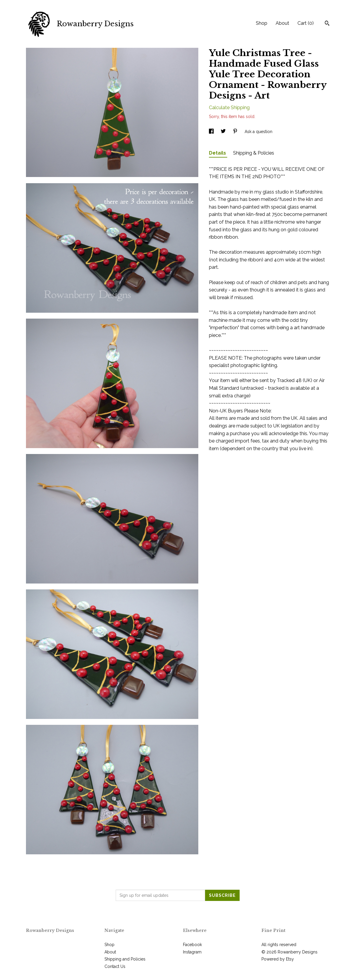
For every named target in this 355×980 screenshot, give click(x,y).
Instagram (192, 952)
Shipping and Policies (125, 959)
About (282, 23)
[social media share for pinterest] (236, 132)
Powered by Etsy (278, 959)
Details (218, 153)
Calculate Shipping (229, 108)
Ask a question (259, 132)
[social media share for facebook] (212, 132)
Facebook (192, 945)
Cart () (306, 23)
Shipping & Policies (254, 153)
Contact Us (115, 966)
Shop (262, 23)
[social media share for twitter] (224, 132)
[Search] (327, 24)
